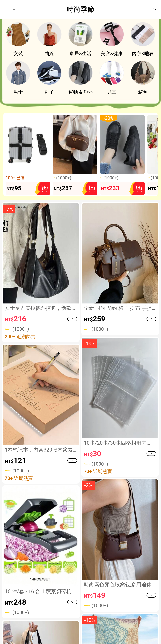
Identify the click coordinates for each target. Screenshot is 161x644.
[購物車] (155, 9)
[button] (6, 9)
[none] (80, 104)
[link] (18, 34)
